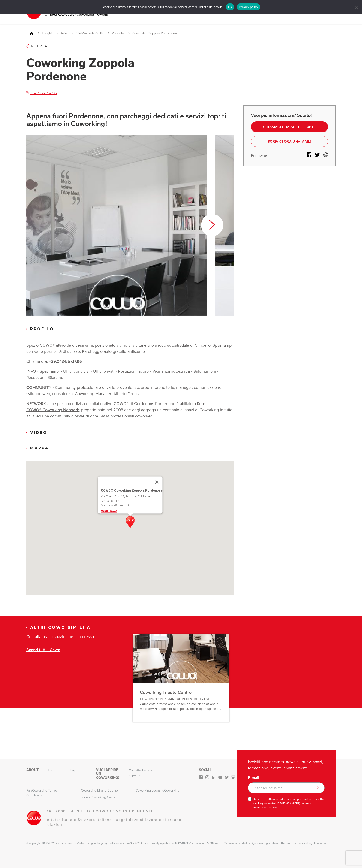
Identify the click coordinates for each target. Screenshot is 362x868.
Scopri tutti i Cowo (43, 649)
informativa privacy (265, 807)
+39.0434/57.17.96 (65, 361)
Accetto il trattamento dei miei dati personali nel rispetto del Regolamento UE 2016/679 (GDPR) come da (289, 803)
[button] (130, 522)
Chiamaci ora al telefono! (290, 127)
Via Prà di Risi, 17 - (42, 93)
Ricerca (37, 46)
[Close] (157, 482)
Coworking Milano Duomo (99, 790)
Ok (230, 7)
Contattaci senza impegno (141, 773)
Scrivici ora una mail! (289, 142)
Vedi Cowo (109, 511)
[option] (117, 225)
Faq (72, 770)
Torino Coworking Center (99, 797)
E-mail (253, 777)
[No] (356, 7)
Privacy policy (249, 7)
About (33, 770)
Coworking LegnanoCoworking (157, 790)
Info (51, 770)
